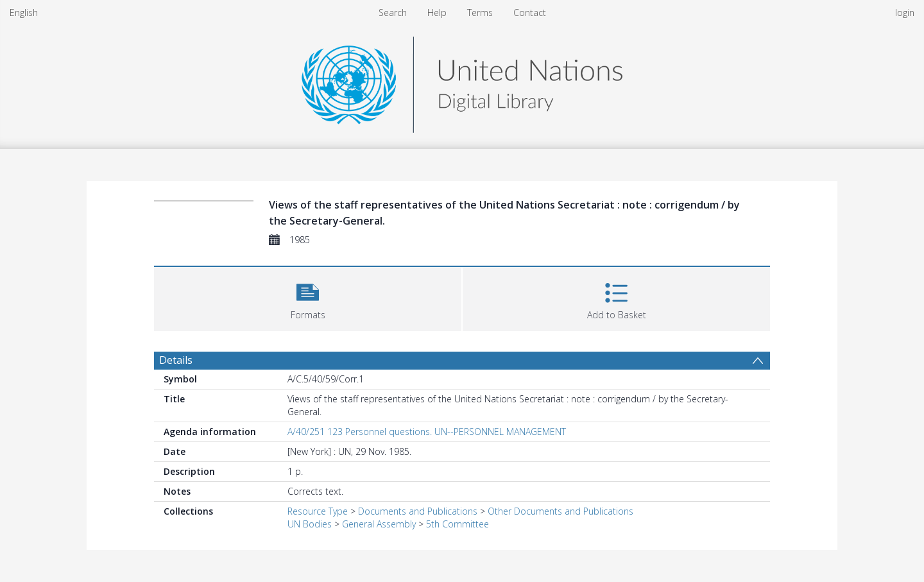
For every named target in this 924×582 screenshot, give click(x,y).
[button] (308, 297)
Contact (530, 13)
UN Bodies (310, 524)
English (24, 13)
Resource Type (318, 511)
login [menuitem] (905, 13)
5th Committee (458, 524)
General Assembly (379, 524)
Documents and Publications (418, 511)
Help (437, 13)
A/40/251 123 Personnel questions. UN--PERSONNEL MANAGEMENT (427, 432)
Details (176, 360)
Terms (480, 13)
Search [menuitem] (393, 13)
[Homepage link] (462, 81)
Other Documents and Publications (560, 511)
